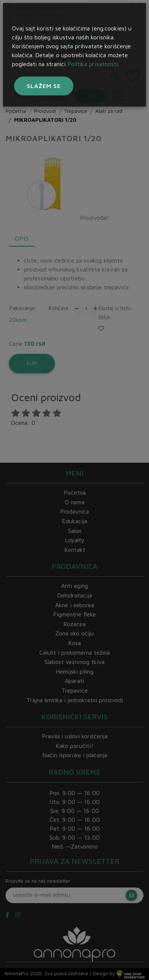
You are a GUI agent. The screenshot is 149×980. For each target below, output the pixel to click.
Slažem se (44, 86)
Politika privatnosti (93, 64)
